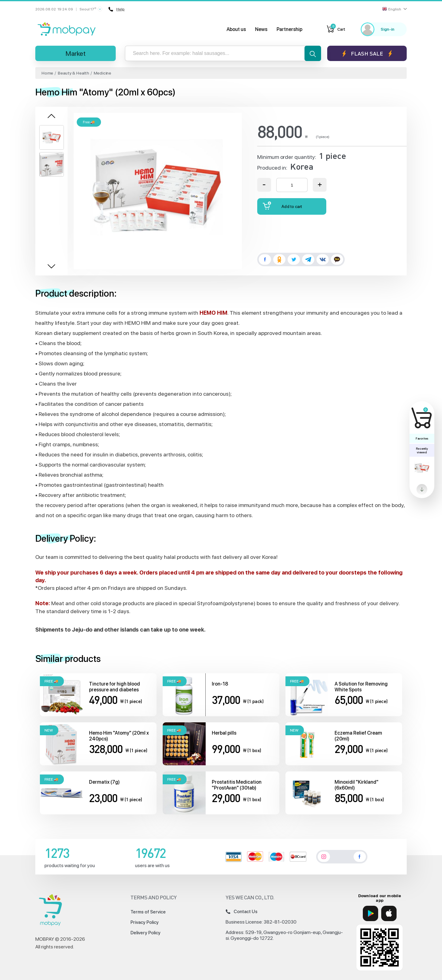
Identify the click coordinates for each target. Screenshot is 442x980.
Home (47, 73)
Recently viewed (422, 450)
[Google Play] (370, 913)
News (261, 29)
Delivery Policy (145, 933)
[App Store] (389, 913)
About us (236, 29)
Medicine (102, 73)
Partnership (289, 29)
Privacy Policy (145, 922)
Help (116, 9)
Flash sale (367, 54)
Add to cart (282, 206)
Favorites (422, 438)
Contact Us (242, 912)
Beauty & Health (73, 73)
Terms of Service (148, 912)
